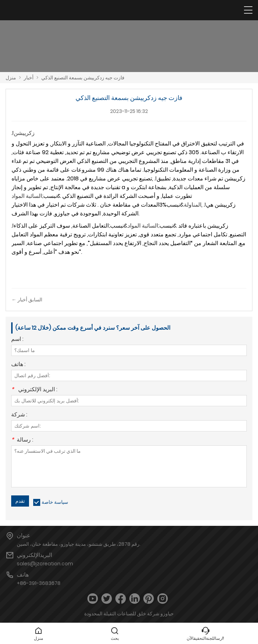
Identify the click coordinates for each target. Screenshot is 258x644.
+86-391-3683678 (39, 583)
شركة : (19, 415)
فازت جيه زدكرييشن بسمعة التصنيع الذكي (83, 78)
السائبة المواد (143, 226)
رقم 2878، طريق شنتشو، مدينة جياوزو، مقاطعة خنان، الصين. (79, 544)
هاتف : (18, 365)
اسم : (17, 340)
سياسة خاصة (55, 502)
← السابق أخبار (27, 300)
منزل (11, 78)
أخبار (29, 78)
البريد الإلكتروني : (34, 390)
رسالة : (22, 440)
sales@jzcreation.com (45, 564)
